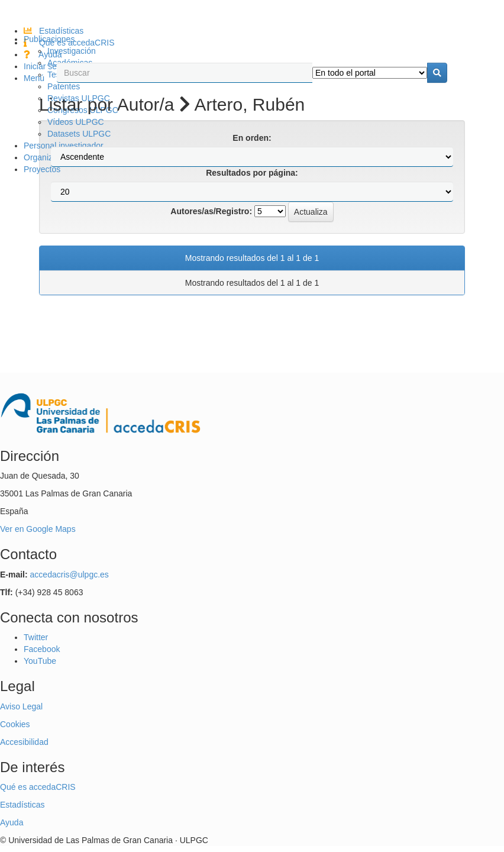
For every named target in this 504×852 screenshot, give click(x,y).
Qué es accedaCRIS (38, 787)
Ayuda (43, 54)
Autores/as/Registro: (211, 211)
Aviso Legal (21, 706)
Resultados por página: (252, 173)
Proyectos (42, 169)
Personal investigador (64, 146)
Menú (34, 78)
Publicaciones (49, 39)
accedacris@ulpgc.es (70, 575)
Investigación (72, 51)
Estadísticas (54, 31)
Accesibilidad (24, 742)
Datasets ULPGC (79, 134)
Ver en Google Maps (38, 529)
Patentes (64, 86)
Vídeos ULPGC (76, 122)
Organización (48, 157)
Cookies (15, 724)
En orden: (252, 138)
